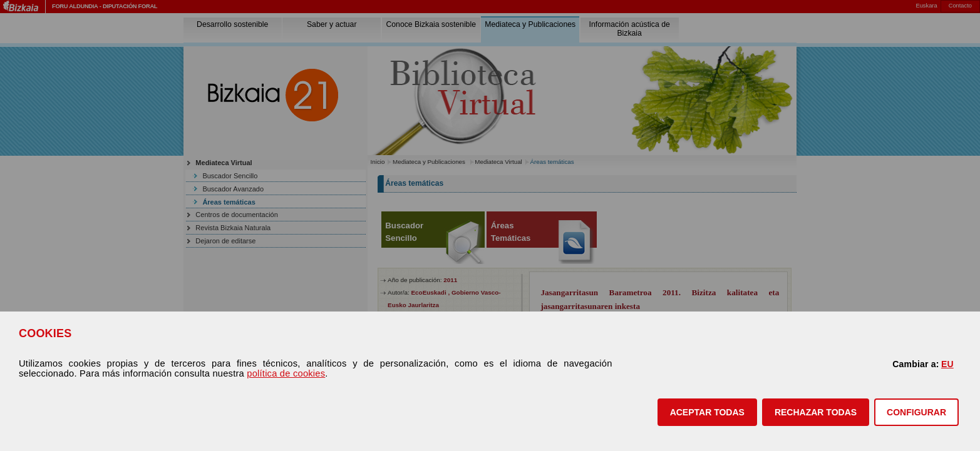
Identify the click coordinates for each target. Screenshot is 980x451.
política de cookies (286, 373)
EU (947, 364)
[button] (707, 412)
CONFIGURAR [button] (916, 412)
